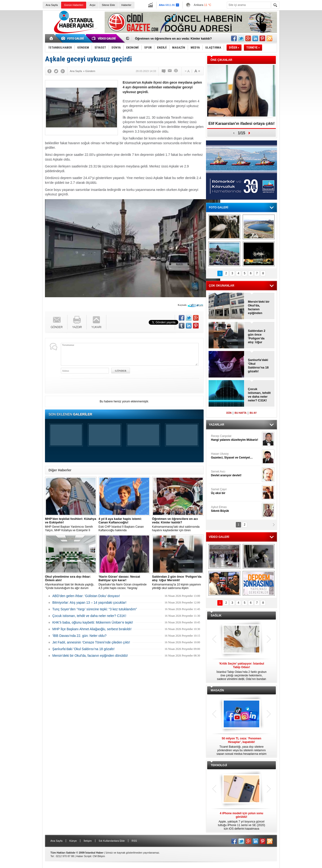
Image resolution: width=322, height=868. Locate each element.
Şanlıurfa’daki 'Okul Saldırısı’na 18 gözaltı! (83, 649)
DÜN (229, 413)
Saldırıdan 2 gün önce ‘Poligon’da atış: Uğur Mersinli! (257, 337)
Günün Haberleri (74, 5)
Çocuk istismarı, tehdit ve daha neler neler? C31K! (89, 616)
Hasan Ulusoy (236, 456)
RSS (134, 841)
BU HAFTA (241, 413)
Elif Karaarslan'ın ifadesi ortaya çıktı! (241, 124)
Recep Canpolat (236, 438)
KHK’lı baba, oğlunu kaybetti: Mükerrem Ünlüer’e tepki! (93, 622)
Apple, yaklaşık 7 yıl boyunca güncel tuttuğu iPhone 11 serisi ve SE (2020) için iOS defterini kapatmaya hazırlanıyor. (241, 821)
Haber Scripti (84, 856)
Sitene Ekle (108, 5)
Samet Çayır (236, 491)
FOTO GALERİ (219, 207)
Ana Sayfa (52, 5)
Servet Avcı (236, 474)
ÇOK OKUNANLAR (221, 286)
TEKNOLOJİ (219, 765)
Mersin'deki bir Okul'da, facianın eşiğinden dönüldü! (90, 656)
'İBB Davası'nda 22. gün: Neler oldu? (79, 636)
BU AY (253, 413)
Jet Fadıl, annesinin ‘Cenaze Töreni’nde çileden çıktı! (91, 642)
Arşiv (92, 5)
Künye (73, 841)
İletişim (88, 841)
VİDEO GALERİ (219, 537)
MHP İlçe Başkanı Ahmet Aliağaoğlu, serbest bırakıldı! (92, 629)
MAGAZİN (217, 690)
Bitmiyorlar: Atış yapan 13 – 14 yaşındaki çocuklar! (89, 603)
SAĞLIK (216, 616)
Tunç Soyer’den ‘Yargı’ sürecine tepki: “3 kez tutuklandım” (95, 609)
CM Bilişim (99, 856)
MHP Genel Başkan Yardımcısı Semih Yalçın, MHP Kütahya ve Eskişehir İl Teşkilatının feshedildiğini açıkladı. (71, 525)
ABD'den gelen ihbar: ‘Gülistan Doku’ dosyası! (86, 596)
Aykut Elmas (236, 509)
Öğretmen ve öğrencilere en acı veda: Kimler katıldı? (173, 38)
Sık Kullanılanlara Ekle (112, 841)
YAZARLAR (217, 425)
